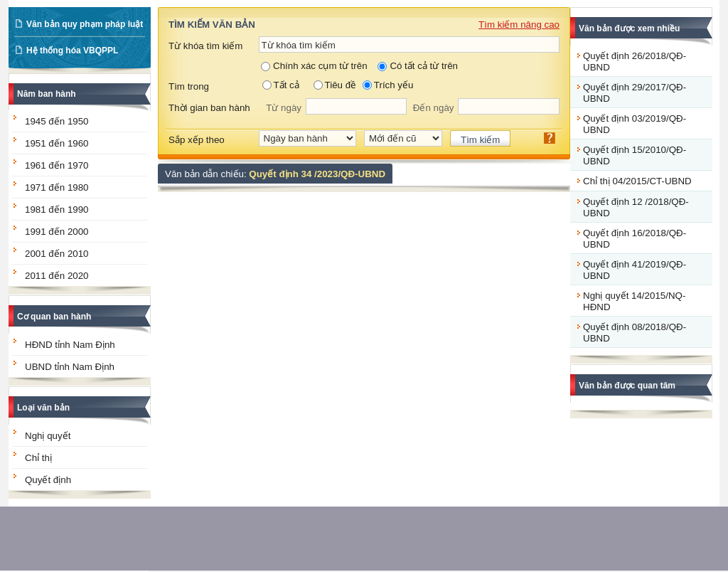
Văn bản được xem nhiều (629, 28)
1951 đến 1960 (57, 143)
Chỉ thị (38, 458)
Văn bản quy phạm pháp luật (85, 24)
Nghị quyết (48, 436)
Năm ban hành (47, 94)
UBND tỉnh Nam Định (70, 367)
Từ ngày (284, 108)
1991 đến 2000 (57, 232)
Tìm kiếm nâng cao (519, 25)
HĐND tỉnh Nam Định (70, 345)
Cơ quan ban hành (54, 317)
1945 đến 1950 (57, 121)
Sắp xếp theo (197, 140)
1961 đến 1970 (57, 165)
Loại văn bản (43, 408)
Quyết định (48, 480)
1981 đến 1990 (57, 210)
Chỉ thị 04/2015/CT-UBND (637, 181)
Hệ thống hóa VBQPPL (72, 51)
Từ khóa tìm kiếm (205, 46)
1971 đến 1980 (57, 187)
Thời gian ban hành (209, 108)
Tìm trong (189, 86)
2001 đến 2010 (57, 254)
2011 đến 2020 (57, 276)
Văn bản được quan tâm (627, 386)
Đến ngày (434, 108)
